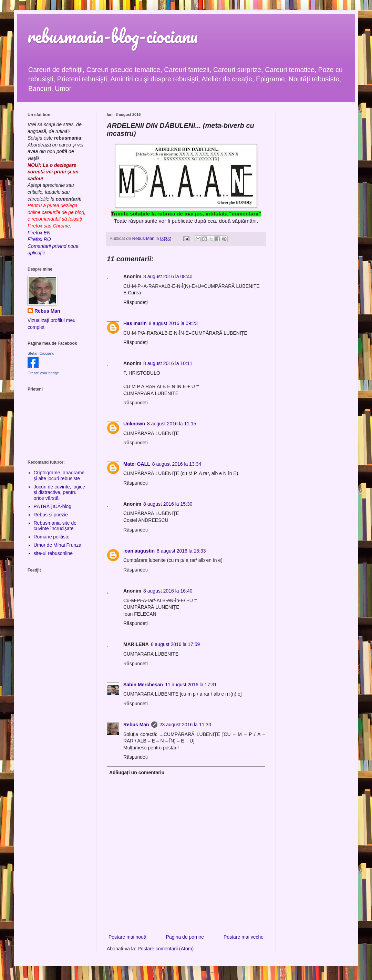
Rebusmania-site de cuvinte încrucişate (55, 526)
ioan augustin (139, 551)
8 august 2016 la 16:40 (168, 591)
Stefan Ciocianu (41, 353)
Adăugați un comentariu (137, 772)
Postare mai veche (244, 937)
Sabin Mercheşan (143, 685)
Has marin (135, 323)
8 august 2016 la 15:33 (181, 551)
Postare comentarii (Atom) (166, 949)
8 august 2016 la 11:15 (172, 424)
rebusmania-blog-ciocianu (113, 36)
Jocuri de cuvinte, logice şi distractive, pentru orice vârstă (59, 493)
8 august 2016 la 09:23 (173, 323)
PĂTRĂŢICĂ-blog (53, 506)
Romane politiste (52, 537)
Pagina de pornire (185, 937)
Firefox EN (39, 233)
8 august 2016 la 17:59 (175, 644)
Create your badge (43, 373)
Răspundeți (136, 302)
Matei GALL (137, 464)
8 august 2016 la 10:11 (168, 363)
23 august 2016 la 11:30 (185, 725)
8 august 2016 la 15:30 (168, 504)
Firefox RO (39, 239)
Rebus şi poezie (51, 515)
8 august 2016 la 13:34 (177, 464)
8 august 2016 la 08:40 (168, 276)
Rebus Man (136, 725)
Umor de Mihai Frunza (58, 545)
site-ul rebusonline (53, 553)
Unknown (134, 424)
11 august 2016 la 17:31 (191, 685)
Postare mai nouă (127, 937)
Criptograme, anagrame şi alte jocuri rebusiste (59, 476)
